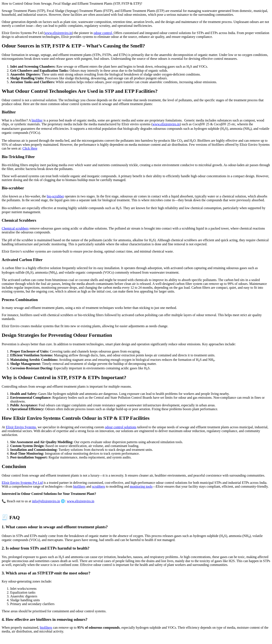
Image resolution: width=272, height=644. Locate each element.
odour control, (104, 33)
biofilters (79, 486)
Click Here (30, 148)
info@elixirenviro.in (46, 501)
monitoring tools (141, 486)
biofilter (37, 120)
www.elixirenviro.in (58, 33)
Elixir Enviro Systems (21, 427)
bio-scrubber (55, 196)
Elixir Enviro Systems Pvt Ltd (22, 483)
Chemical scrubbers (15, 228)
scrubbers (98, 486)
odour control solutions (120, 427)
